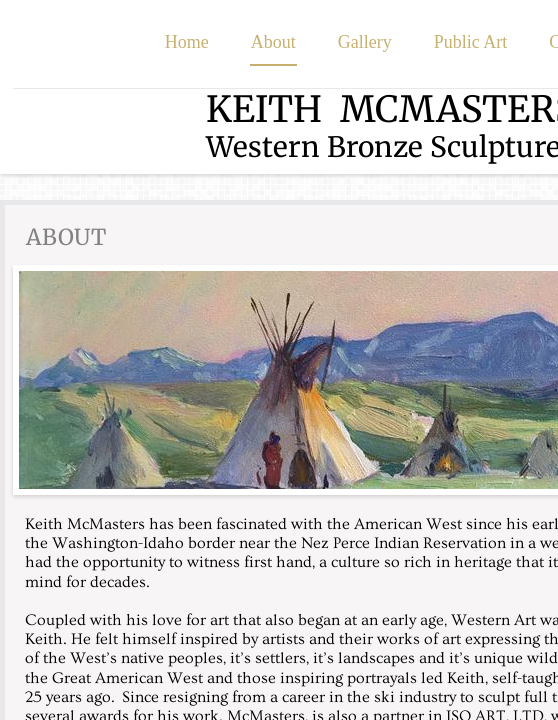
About (273, 42)
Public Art (471, 42)
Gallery (365, 42)
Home (187, 42)
